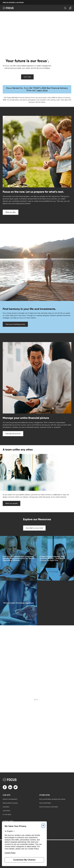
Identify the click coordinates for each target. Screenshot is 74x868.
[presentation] (37, 34)
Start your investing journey (15, 324)
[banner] (10, 8)
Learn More (42, 90)
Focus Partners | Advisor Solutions (52, 799)
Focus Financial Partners (49, 807)
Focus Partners (45, 803)
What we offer (11, 212)
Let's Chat (27, 77)
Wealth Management (10, 799)
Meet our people (12, 503)
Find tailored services (13, 434)
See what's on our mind (34, 528)
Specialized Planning (10, 803)
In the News (7, 815)
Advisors (6, 807)
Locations (6, 811)
